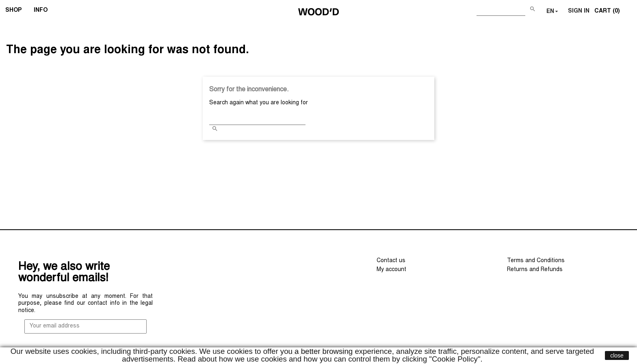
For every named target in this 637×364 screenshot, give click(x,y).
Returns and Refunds (535, 270)
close (617, 355)
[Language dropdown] (553, 12)
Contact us (391, 261)
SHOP (16, 11)
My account (391, 270)
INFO (43, 11)
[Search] (501, 10)
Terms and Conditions (536, 261)
